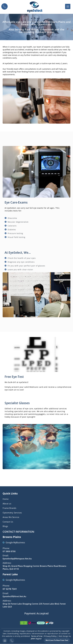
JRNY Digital (36, 639)
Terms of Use (37, 636)
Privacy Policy (50, 636)
